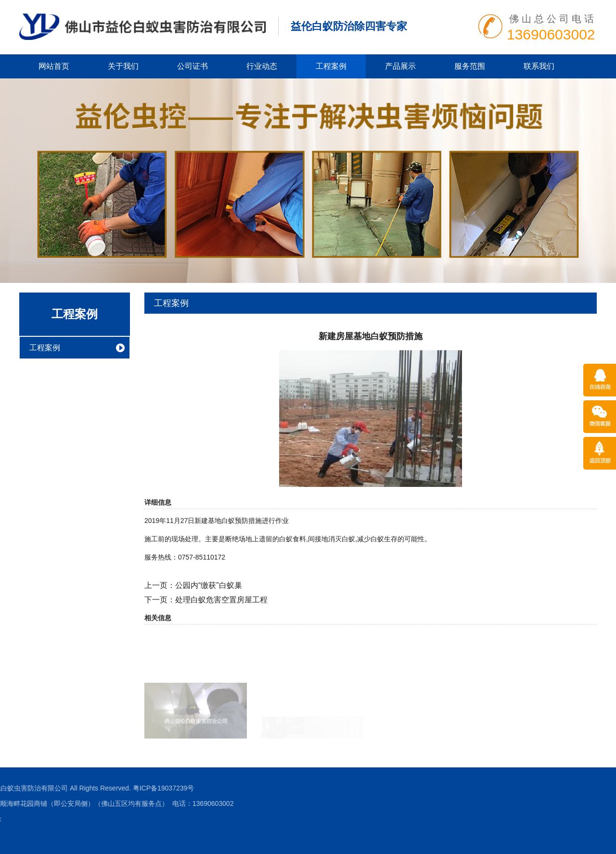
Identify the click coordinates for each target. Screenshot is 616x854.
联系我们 (539, 66)
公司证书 (192, 66)
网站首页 (54, 66)
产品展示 (400, 66)
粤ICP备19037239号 (35, 788)
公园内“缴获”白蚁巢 (209, 585)
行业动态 (262, 66)
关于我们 (123, 66)
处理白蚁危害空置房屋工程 (221, 600)
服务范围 (470, 66)
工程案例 (331, 66)
